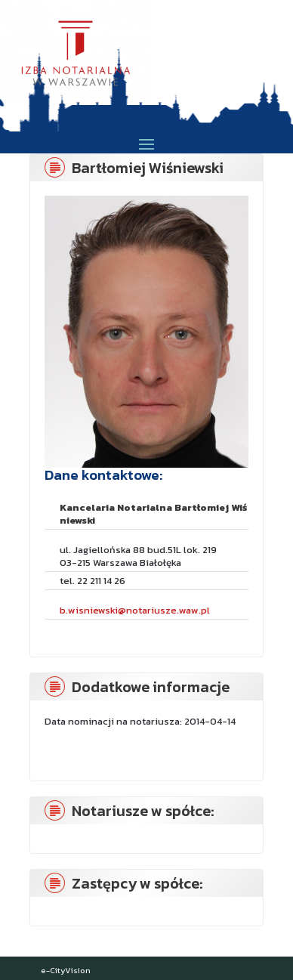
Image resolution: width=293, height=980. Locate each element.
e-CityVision (66, 970)
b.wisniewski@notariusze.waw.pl (135, 610)
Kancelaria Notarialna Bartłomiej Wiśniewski (153, 514)
